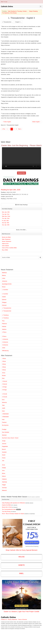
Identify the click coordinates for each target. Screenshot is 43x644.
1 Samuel (4, 381)
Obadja (4, 468)
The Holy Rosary (6, 512)
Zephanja (4, 482)
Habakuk (4, 479)
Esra (3, 400)
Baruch (4, 449)
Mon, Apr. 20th (6, 212)
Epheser (4, 300)
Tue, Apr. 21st (6, 214)
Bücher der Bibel (6, 237)
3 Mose (4, 364)
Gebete (21, 565)
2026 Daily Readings (21, 205)
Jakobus (4, 329)
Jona (3, 471)
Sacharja (4, 488)
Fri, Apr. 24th (5, 221)
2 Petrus (4, 336)
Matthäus (4, 273)
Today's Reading (33, 11)
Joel (3, 461)
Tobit (3, 405)
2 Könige (4, 390)
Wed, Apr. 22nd (6, 216)
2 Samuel (4, 384)
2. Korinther (5, 294)
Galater (4, 297)
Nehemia (4, 402)
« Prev (4, 129)
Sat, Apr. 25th (6, 223)
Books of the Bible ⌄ (21, 230)
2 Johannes (5, 342)
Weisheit (4, 435)
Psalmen (4, 422)
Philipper (4, 302)
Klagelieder (5, 446)
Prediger (4, 429)
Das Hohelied (6, 432)
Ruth (3, 378)
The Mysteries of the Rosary (9, 13)
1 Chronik (5, 394)
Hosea (4, 458)
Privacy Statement (12, 620)
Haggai (4, 485)
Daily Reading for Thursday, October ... (18, 11)
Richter (4, 376)
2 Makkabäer (5, 417)
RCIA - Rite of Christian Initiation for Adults (13, 514)
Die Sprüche (5, 425)
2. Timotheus (5, 318)
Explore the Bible (6, 505)
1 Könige (4, 387)
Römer (4, 287)
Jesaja (4, 441)
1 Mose (4, 359)
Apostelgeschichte (7, 284)
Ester (3, 411)
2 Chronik (5, 397)
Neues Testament (7, 241)
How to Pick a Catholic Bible (9, 248)
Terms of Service (23, 620)
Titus (3, 321)
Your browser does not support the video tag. (21, 158)
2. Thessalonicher (7, 311)
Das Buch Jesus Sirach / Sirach (10, 438)
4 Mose (4, 367)
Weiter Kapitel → (37, 122)
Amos (4, 465)
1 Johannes (5, 339)
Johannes (5, 281)
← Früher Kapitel (6, 122)
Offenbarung (5, 351)
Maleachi (4, 490)
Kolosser (4, 305)
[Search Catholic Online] (40, 257)
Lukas (4, 278)
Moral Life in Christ (7, 507)
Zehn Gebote (5, 246)
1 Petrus (4, 332)
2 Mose (4, 361)
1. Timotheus (5, 315)
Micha (4, 473)
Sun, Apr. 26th (6, 225)
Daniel (4, 455)
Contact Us (4, 620)
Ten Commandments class (9, 509)
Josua (4, 373)
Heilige (22, 557)
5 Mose (4, 370)
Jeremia (4, 444)
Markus (4, 275)
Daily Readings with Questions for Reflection (14, 503)
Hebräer (4, 327)
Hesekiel (4, 452)
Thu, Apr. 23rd (6, 218)
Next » (20, 129)
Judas (4, 348)
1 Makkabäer (5, 414)
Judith (4, 408)
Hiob (3, 420)
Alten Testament (6, 239)
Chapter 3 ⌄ (18, 22)
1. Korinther (5, 290)
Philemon (4, 324)
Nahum (4, 476)
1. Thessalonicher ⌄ (7, 22)
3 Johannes (5, 345)
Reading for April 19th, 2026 (11, 190)
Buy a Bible (5, 250)
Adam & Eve (5, 244)
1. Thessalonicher (7, 308)
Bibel (21, 573)
